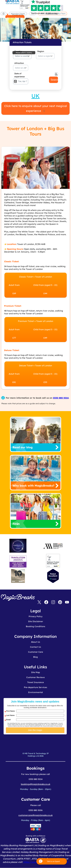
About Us (35, 642)
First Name (11, 711)
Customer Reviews (35, 677)
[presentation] (38, 741)
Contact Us (35, 647)
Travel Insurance (36, 682)
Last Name (10, 715)
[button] (52, 861)
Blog (35, 657)
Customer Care (36, 652)
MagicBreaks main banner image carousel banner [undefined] (35, 19)
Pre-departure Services (35, 687)
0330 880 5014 (61, 398)
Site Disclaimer (36, 621)
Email (8, 720)
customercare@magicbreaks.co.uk (35, 815)
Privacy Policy (36, 616)
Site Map (35, 672)
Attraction (19, 63)
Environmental (35, 692)
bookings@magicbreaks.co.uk (36, 784)
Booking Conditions (35, 626)
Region (41, 51)
